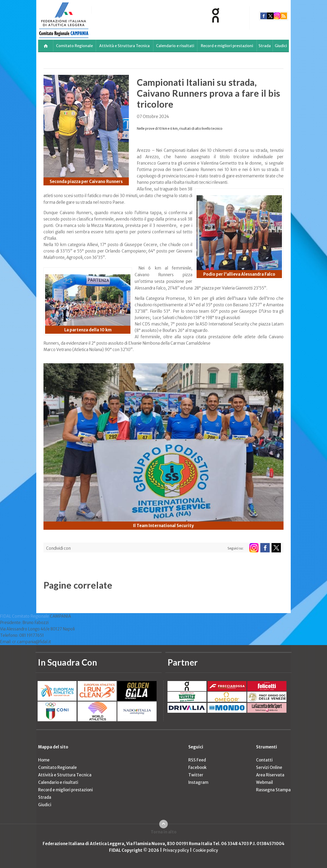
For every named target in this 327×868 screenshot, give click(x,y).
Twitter (196, 775)
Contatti (264, 760)
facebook (264, 16)
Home (44, 760)
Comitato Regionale (74, 46)
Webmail (264, 782)
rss (284, 16)
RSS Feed (197, 760)
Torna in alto (164, 832)
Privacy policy (176, 850)
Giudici (281, 46)
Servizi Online (269, 767)
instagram (277, 16)
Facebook (197, 767)
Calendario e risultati (175, 46)
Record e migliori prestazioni (227, 46)
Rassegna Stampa (273, 790)
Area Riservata (270, 775)
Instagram (198, 782)
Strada (265, 46)
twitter (270, 16)
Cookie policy (205, 850)
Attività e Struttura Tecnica (124, 46)
